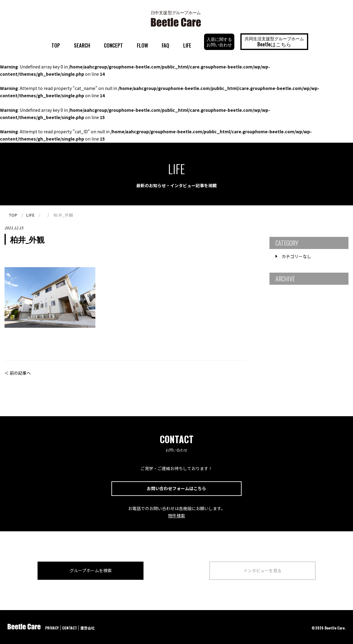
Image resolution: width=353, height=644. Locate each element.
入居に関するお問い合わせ (219, 42)
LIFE (187, 45)
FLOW (142, 45)
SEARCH (82, 45)
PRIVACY (52, 628)
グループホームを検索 (91, 570)
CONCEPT (113, 45)
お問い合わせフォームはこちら (176, 488)
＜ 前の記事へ (18, 373)
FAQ (165, 45)
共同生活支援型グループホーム (274, 41)
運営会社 (87, 628)
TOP (56, 45)
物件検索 (176, 516)
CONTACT (69, 628)
